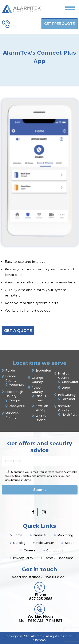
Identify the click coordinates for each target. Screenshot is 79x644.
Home (18, 535)
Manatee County (12, 415)
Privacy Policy (23, 558)
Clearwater (70, 382)
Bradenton (43, 371)
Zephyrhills (17, 406)
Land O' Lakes (41, 398)
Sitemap (39, 640)
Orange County (37, 380)
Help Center (45, 543)
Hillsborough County (14, 394)
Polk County (67, 395)
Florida (10, 371)
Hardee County (11, 378)
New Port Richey (42, 408)
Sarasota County (65, 408)
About (69, 543)
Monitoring (65, 535)
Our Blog (19, 543)
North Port (69, 415)
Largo (66, 388)
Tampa (15, 400)
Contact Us (55, 550)
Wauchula (17, 385)
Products (40, 535)
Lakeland (68, 399)
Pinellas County (64, 376)
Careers (30, 550)
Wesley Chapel (41, 418)
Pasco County (37, 390)
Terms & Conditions (59, 558)
